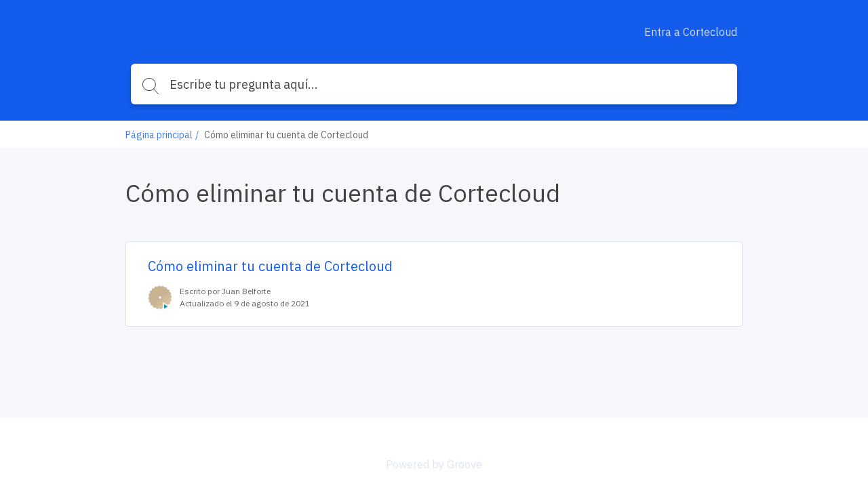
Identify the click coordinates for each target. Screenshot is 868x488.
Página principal (159, 135)
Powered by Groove (434, 464)
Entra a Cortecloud (691, 32)
